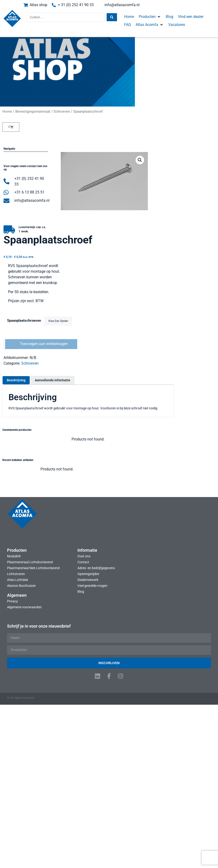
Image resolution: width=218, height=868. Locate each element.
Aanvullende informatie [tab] (96, 280)
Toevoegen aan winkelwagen (188, 244)
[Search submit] (110, 17)
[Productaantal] (149, 244)
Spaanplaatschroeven (169, 221)
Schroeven (62, 111)
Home (7, 111)
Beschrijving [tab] (60, 280)
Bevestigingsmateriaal (33, 111)
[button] (148, 17)
